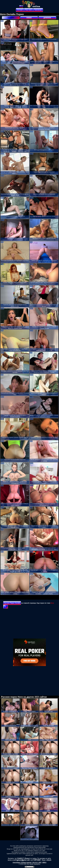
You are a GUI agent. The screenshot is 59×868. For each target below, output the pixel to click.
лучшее (11, 18)
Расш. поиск (29, 10)
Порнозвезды (38, 10)
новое (29, 18)
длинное (47, 18)
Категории (20, 10)
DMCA (44, 863)
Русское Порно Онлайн (12, 603)
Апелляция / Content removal (22, 863)
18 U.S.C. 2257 (37, 863)
